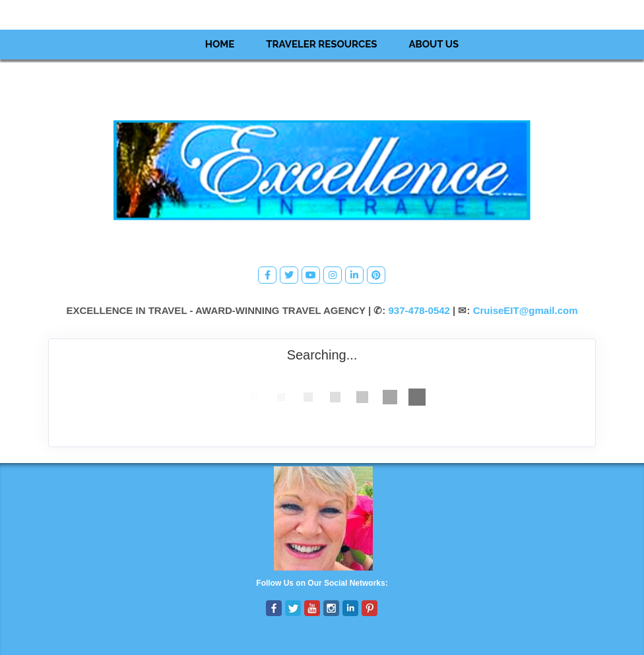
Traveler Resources (321, 44)
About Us (434, 44)
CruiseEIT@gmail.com (526, 310)
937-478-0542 (419, 310)
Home (220, 44)
